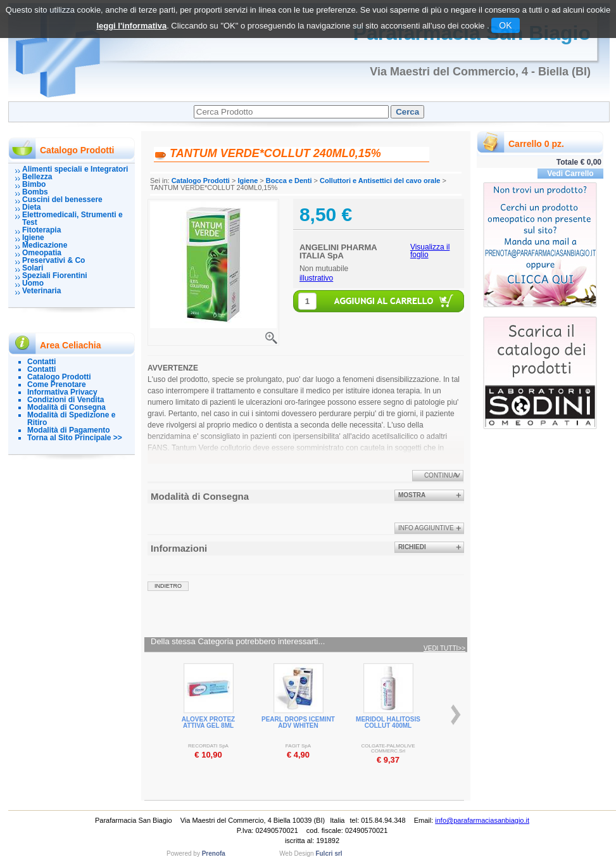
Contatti (41, 362)
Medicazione (45, 245)
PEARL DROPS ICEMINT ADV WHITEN (298, 722)
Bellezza (37, 177)
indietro (168, 586)
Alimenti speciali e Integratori (75, 169)
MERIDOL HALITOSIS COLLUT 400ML (388, 722)
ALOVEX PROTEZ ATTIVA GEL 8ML (208, 722)
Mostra (412, 495)
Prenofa (214, 854)
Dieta (31, 207)
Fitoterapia (41, 230)
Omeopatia (42, 253)
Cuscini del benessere (62, 200)
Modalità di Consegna (66, 407)
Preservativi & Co (53, 260)
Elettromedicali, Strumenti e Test (72, 219)
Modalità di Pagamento (69, 430)
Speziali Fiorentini (55, 276)
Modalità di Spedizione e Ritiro (71, 419)
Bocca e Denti (289, 181)
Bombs (35, 192)
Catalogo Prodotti (59, 377)
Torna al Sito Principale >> (75, 438)
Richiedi (412, 547)
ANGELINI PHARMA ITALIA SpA (338, 251)
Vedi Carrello (570, 174)
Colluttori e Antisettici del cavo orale (380, 181)
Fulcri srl (329, 854)
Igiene (33, 238)
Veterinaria (41, 291)
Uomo (33, 283)
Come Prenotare (57, 384)
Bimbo (34, 184)
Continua (441, 475)
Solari (33, 268)
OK (505, 25)
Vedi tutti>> (444, 649)
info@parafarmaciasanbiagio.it (482, 820)
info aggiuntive (426, 528)
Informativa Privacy (62, 392)
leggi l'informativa (131, 26)
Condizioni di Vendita (66, 400)
